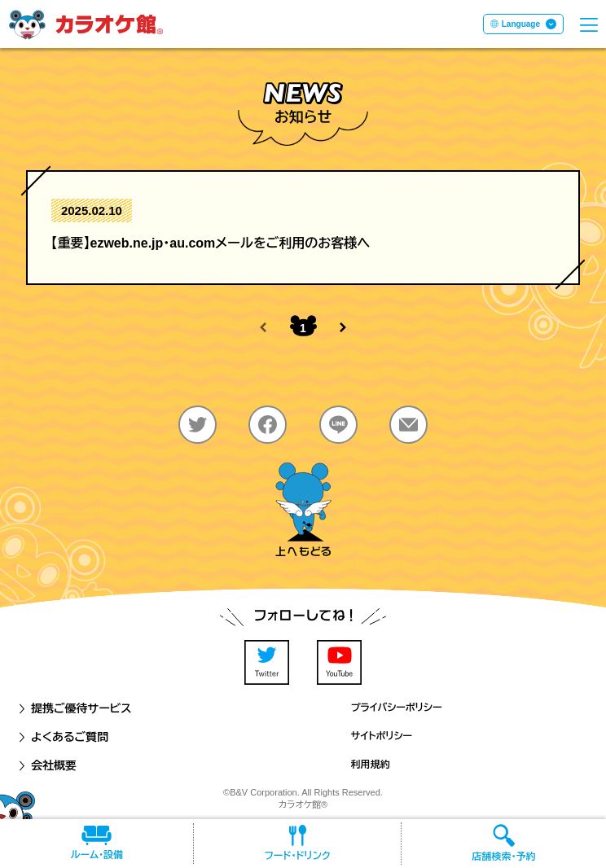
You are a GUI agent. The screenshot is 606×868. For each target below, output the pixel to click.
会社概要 (46, 765)
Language (521, 24)
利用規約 (371, 765)
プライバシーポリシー (397, 708)
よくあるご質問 (62, 737)
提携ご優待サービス (74, 708)
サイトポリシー (382, 736)
